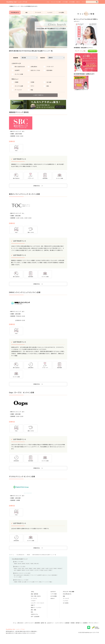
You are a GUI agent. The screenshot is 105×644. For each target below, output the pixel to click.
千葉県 (32, 568)
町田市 (32, 575)
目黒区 (55, 573)
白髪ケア (33, 610)
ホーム (10, 627)
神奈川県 (36, 568)
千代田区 (41, 575)
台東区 (35, 573)
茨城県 (15, 568)
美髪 (26, 13)
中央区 (20, 573)
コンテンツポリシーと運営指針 (61, 627)
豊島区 (31, 573)
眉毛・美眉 (33, 614)
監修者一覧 (41, 627)
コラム (48, 2)
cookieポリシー (48, 627)
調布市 (24, 575)
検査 (50, 586)
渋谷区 (27, 573)
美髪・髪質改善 (34, 598)
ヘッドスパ (50, 13)
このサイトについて (26, 627)
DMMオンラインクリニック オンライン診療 (25, 295)
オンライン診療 (17, 581)
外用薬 (20, 586)
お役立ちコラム (34, 619)
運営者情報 (34, 627)
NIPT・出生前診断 (35, 621)
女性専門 (39, 580)
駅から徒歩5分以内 (18, 580)
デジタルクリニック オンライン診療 (22, 480)
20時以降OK (26, 580)
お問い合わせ (16, 627)
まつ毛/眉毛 (61, 13)
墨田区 (39, 573)
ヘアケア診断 (65, 2)
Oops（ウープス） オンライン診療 (22, 396)
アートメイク (38, 13)
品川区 (46, 575)
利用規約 (71, 627)
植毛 (40, 586)
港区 (23, 573)
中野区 (50, 575)
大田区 (47, 573)
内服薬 (15, 586)
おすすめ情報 (72, 2)
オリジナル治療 (31, 586)
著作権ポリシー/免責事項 (81, 627)
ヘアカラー (33, 605)
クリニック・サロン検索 (56, 2)
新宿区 (15, 573)
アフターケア (33, 580)
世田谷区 (60, 573)
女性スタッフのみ (46, 580)
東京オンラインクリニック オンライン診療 (24, 196)
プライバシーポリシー (93, 627)
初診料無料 (54, 580)
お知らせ (78, 2)
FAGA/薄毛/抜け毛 (15, 13)
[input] (92, 2)
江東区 (43, 573)
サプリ (37, 586)
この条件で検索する (38, 96)
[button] (97, 2)
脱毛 (32, 616)
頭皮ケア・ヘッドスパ (36, 612)
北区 (15, 575)
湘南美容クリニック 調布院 (19, 114)
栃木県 (20, 568)
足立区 (51, 573)
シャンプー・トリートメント (38, 607)
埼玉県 (28, 568)
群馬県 (24, 568)
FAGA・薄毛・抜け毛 (36, 601)
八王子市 (36, 575)
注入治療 (24, 586)
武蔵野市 (19, 575)
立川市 (28, 575)
